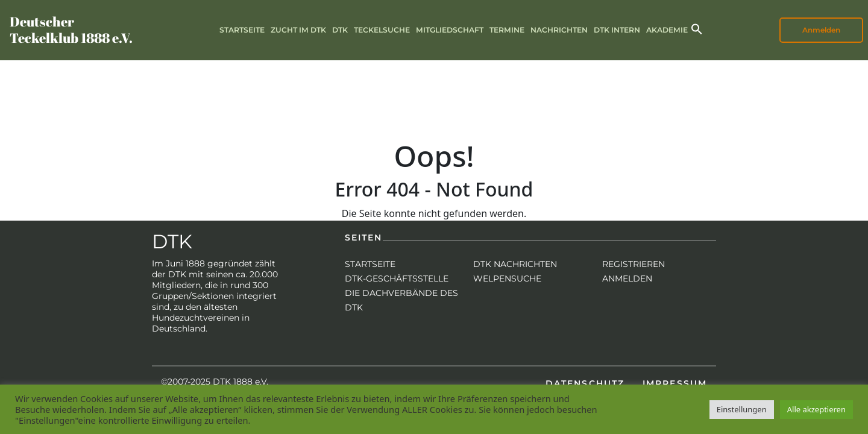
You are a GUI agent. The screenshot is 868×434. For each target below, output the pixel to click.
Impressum (675, 383)
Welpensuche (507, 278)
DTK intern (617, 30)
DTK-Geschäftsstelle (397, 278)
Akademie (667, 30)
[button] (697, 28)
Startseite (242, 30)
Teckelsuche (382, 30)
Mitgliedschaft (450, 30)
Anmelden (821, 30)
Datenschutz (585, 383)
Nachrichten (559, 30)
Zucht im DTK (298, 30)
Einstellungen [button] (742, 409)
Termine (507, 30)
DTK (340, 30)
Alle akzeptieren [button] (816, 409)
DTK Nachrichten (515, 264)
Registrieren (634, 264)
